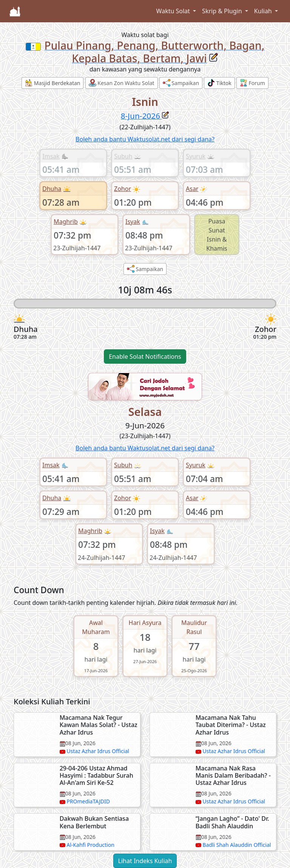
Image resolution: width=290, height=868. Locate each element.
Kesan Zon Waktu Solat (122, 83)
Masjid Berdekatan (52, 83)
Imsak (51, 156)
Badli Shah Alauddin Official (237, 845)
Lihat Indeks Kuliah (145, 861)
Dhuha (52, 189)
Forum (252, 83)
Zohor (123, 189)
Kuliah (264, 11)
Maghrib (66, 222)
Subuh (123, 156)
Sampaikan (181, 83)
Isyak (133, 222)
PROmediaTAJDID (88, 801)
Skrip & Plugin (223, 11)
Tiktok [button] (219, 83)
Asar (192, 189)
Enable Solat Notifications (145, 356)
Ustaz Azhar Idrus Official (98, 751)
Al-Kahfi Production (90, 845)
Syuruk (196, 156)
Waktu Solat (174, 11)
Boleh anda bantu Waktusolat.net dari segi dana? (145, 139)
